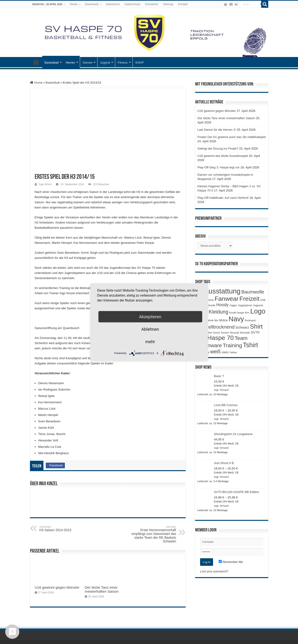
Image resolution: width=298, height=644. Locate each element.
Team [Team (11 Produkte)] (241, 338)
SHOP (140, 63)
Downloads (92, 4)
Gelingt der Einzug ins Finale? (218, 149)
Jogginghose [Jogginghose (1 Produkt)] (245, 305)
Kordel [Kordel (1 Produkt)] (233, 313)
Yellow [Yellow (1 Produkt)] (233, 352)
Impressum (113, 4)
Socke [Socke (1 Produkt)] (216, 333)
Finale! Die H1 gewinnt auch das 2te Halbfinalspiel (232, 137)
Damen (88, 63)
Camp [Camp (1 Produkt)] (210, 300)
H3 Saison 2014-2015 (64, 529)
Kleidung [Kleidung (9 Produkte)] (219, 312)
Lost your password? (214, 571)
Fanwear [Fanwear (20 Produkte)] (227, 299)
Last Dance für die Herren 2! (217, 130)
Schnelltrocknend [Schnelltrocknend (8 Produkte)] (216, 327)
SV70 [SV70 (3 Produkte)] (255, 332)
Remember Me (231, 562)
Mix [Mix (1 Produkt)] (216, 320)
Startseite (36, 62)
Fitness (123, 63)
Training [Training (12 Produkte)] (232, 345)
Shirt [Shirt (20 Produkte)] (256, 326)
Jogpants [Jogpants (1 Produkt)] (258, 305)
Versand (224, 390)
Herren (70, 63)
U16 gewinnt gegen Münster (57, 587)
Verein (74, 4)
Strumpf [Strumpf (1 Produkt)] (234, 333)
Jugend (105, 63)
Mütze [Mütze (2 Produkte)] (223, 320)
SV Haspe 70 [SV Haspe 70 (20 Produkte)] (216, 338)
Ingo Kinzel (45, 184)
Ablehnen (150, 329)
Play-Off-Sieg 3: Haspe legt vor (219, 167)
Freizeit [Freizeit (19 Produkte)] (250, 299)
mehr (150, 342)
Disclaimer (152, 4)
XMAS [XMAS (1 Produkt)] (225, 352)
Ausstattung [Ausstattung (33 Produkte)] (222, 291)
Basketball (52, 63)
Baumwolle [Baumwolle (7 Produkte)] (253, 292)
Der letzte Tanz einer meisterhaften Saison (102, 589)
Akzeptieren (150, 317)
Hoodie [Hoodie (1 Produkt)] (211, 305)
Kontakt (183, 4)
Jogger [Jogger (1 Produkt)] (233, 305)
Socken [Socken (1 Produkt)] (225, 333)
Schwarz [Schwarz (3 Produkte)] (242, 327)
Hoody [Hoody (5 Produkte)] (222, 305)
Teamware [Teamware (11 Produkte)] (210, 345)
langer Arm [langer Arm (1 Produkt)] (243, 313)
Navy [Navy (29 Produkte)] (236, 319)
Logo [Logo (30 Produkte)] (258, 311)
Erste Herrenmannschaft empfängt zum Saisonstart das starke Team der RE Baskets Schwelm (152, 534)
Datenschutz (132, 4)
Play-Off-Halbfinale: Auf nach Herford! (223, 198)
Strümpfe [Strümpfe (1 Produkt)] (245, 333)
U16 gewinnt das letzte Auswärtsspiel (223, 156)
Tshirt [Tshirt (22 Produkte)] (251, 345)
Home (36, 83)
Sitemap (168, 4)
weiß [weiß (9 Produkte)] (216, 352)
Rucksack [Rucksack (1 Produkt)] (250, 320)
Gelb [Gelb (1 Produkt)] (263, 300)
